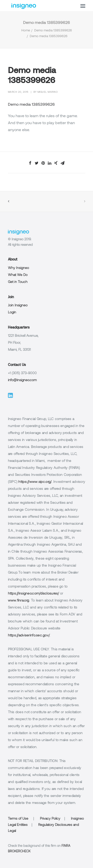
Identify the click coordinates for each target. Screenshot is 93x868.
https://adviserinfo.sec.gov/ (29, 636)
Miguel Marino (48, 92)
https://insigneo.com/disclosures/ (33, 594)
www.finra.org (19, 601)
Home (26, 31)
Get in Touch (18, 282)
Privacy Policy (50, 819)
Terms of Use (18, 819)
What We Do (18, 275)
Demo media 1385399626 (53, 31)
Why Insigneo (18, 268)
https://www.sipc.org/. (35, 482)
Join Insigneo (18, 305)
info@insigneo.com (22, 380)
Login (12, 312)
